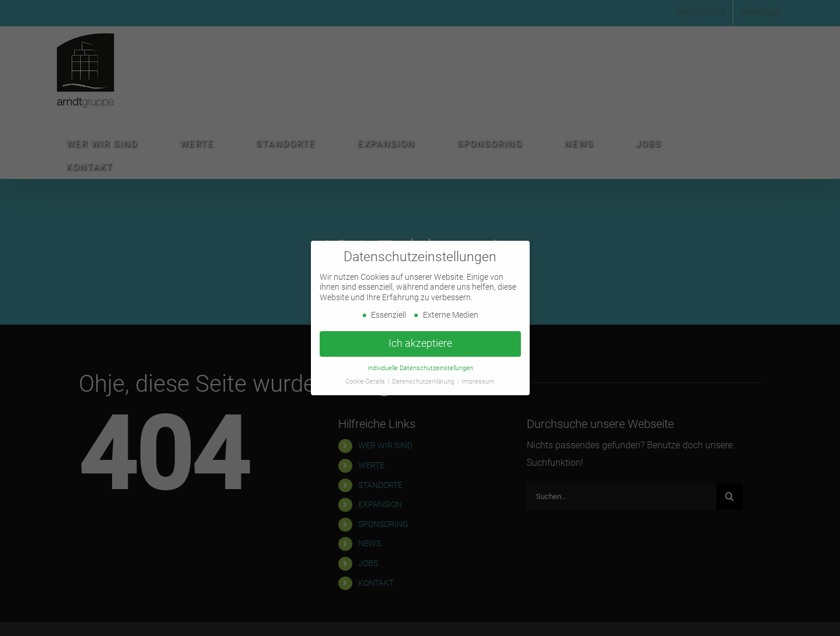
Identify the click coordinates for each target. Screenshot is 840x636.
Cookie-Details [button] (366, 381)
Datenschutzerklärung (424, 381)
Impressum (478, 381)
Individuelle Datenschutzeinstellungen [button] (420, 368)
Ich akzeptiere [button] (420, 343)
